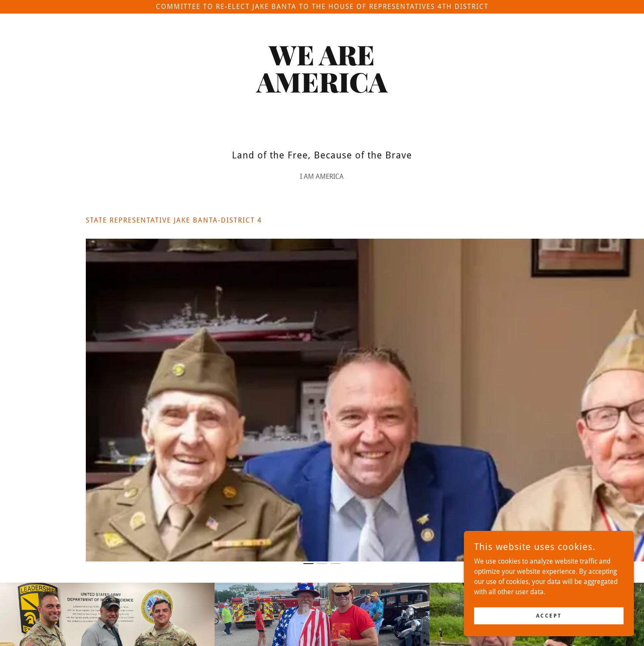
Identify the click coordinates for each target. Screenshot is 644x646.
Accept (549, 633)
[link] (322, 90)
